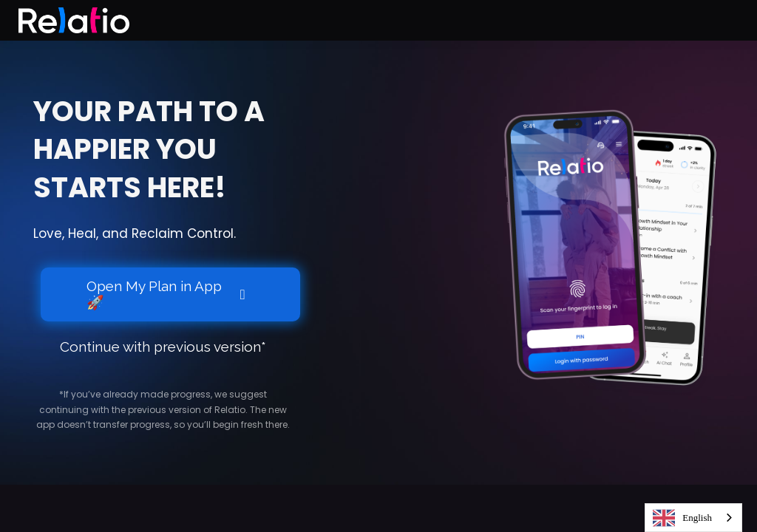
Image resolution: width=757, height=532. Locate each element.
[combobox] (693, 518)
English (682, 518)
